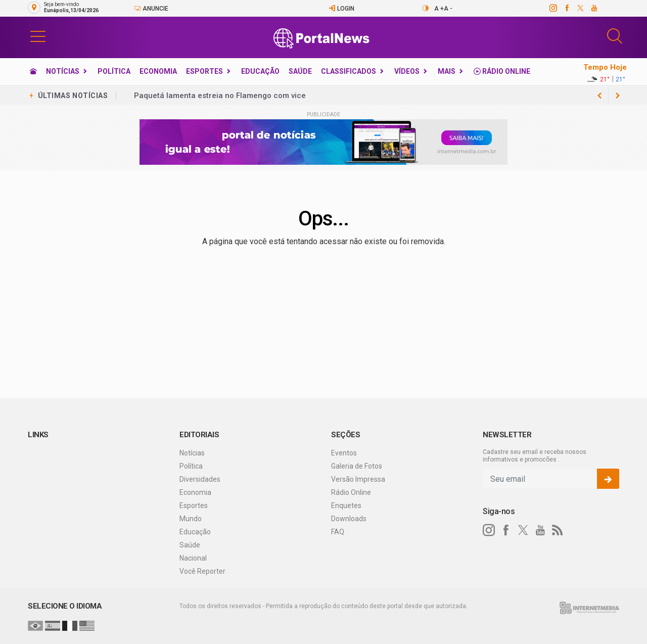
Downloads (349, 519)
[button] (38, 36)
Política (114, 71)
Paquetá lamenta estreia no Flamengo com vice (220, 96)
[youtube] (594, 8)
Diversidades (200, 479)
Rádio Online (502, 71)
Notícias (63, 71)
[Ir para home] (33, 71)
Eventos (344, 453)
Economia (158, 71)
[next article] (599, 96)
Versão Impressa (358, 479)
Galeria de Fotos (357, 466)
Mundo (191, 519)
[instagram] (553, 8)
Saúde (300, 71)
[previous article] (618, 96)
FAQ (338, 532)
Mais (447, 71)
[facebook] (566, 8)
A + (439, 9)
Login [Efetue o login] (341, 8)
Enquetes (346, 505)
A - (448, 9)
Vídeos (407, 71)
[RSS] (558, 530)
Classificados (349, 71)
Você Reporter (202, 571)
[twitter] (580, 8)
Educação (260, 71)
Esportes (204, 71)
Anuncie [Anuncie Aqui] (151, 8)
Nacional (193, 558)
